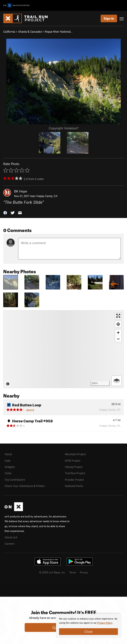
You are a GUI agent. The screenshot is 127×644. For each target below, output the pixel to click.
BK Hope (21, 191)
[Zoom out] (118, 339)
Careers (10, 544)
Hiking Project (74, 467)
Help (7, 461)
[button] (5, 212)
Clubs (8, 473)
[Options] (117, 381)
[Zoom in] (118, 333)
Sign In (109, 18)
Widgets (10, 467)
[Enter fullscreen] (118, 316)
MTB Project (73, 461)
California (9, 32)
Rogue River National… (59, 32)
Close (88, 631)
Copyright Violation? (63, 128)
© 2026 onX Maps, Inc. (52, 572)
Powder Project (74, 480)
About (8, 454)
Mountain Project (75, 454)
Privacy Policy (105, 623)
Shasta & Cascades (30, 32)
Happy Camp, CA (47, 196)
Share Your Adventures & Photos (25, 486)
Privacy (84, 572)
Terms (73, 572)
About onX (11, 537)
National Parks (74, 486)
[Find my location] (118, 324)
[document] (88, 626)
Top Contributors (15, 480)
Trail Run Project (75, 473)
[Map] (63, 349)
